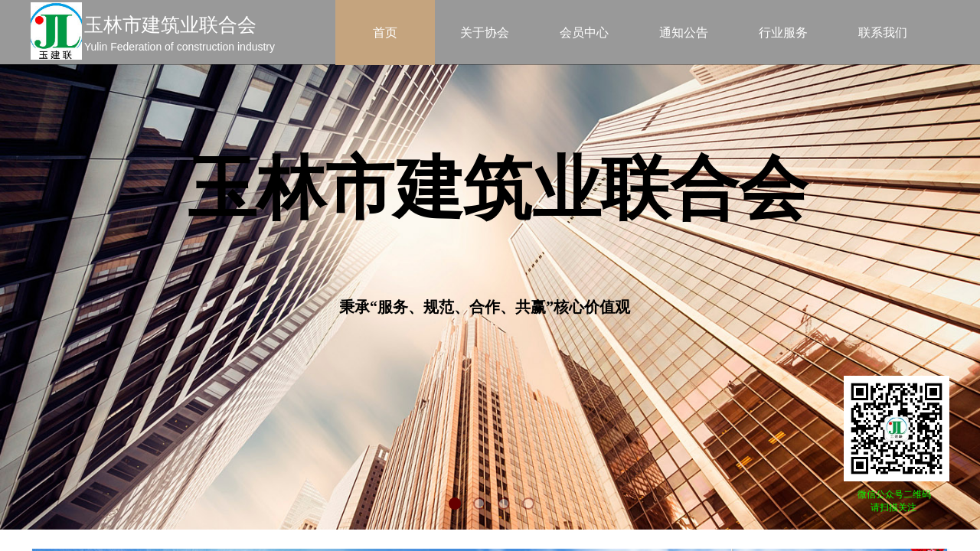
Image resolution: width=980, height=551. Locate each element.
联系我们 (883, 33)
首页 (385, 33)
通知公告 (684, 33)
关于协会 (485, 33)
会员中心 (584, 33)
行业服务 (783, 33)
